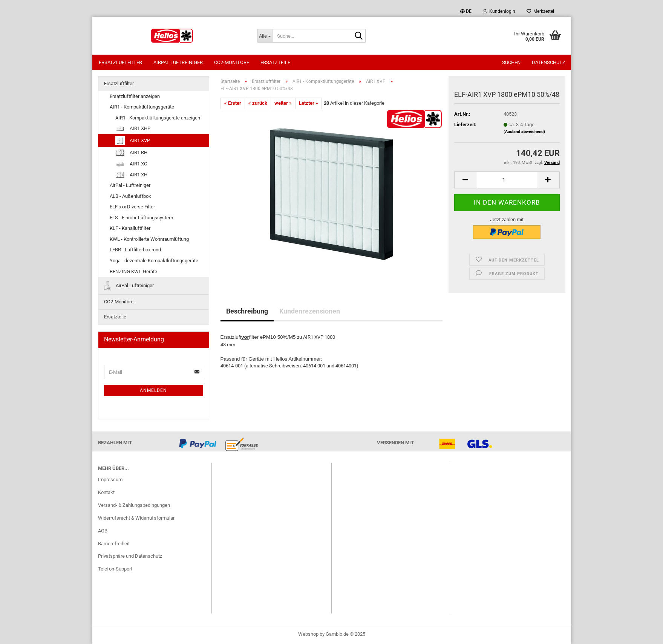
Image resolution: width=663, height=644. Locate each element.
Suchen (511, 62)
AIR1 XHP (133, 129)
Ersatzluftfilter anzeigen (135, 96)
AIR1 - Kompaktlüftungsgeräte (142, 107)
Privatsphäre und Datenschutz (130, 556)
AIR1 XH (131, 175)
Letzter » (309, 103)
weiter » (283, 103)
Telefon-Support (115, 569)
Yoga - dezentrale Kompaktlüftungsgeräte (154, 261)
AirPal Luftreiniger (178, 62)
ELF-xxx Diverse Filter (132, 207)
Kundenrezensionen (310, 311)
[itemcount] (507, 180)
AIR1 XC (131, 164)
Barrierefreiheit (114, 544)
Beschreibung (247, 311)
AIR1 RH (131, 153)
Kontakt (106, 492)
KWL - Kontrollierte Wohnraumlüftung (149, 239)
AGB (103, 531)
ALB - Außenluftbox (130, 196)
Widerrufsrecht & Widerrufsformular (136, 518)
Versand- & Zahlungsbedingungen (134, 505)
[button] (466, 11)
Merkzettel (540, 11)
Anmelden (153, 390)
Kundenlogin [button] (499, 11)
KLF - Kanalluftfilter (130, 228)
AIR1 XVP (133, 141)
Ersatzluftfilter (120, 62)
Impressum (110, 480)
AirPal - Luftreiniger (130, 185)
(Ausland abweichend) (524, 132)
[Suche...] (265, 36)
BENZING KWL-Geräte (133, 272)
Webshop (308, 634)
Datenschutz (549, 62)
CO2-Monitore (232, 62)
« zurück (258, 103)
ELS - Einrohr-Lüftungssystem (141, 218)
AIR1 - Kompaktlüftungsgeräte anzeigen (158, 118)
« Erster (233, 103)
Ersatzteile (275, 62)
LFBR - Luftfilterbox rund (135, 250)
